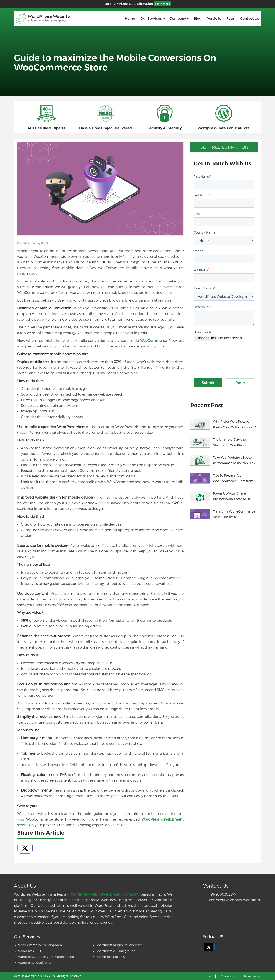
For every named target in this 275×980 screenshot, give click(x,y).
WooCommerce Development (41, 945)
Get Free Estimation (224, 147)
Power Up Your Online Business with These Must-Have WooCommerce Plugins (235, 497)
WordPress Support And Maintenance (46, 957)
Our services (151, 19)
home (130, 19)
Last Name (202, 195)
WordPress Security (111, 957)
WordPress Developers (34, 963)
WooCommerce (153, 340)
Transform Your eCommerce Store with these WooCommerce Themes (234, 515)
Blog (197, 19)
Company (178, 19)
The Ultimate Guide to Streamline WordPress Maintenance (229, 443)
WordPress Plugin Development (120, 945)
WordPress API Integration (116, 951)
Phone (199, 251)
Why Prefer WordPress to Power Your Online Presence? (234, 424)
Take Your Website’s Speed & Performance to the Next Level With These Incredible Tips (235, 461)
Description (203, 307)
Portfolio (214, 19)
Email (199, 213)
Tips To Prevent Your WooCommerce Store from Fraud (233, 479)
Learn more (162, 4)
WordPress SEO (29, 951)
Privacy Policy (253, 976)
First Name (202, 176)
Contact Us (228, 976)
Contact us (249, 19)
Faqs (231, 19)
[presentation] (227, 355)
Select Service (205, 288)
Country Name (205, 232)
